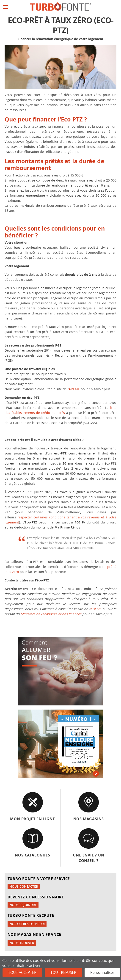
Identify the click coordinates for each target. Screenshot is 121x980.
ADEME (75, 389)
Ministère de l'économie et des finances (51, 614)
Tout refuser (63, 972)
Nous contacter (24, 886)
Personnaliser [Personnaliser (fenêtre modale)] (102, 972)
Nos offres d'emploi (27, 924)
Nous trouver (22, 943)
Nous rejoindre (23, 905)
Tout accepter (22, 972)
